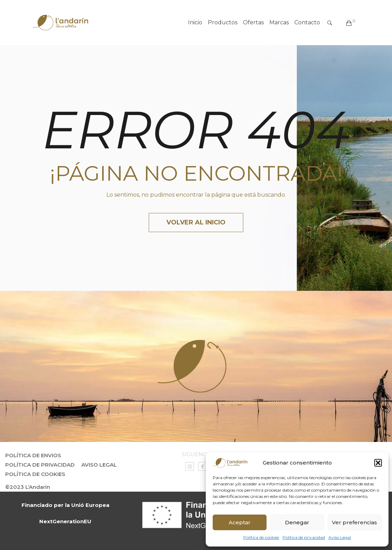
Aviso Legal (340, 537)
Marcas (279, 22)
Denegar (297, 522)
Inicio (195, 22)
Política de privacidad (304, 537)
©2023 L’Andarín (28, 487)
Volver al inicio (196, 222)
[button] (378, 463)
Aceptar (240, 522)
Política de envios (33, 455)
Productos (223, 22)
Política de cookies (261, 537)
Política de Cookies (35, 474)
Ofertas (253, 22)
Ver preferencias (354, 522)
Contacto (307, 22)
